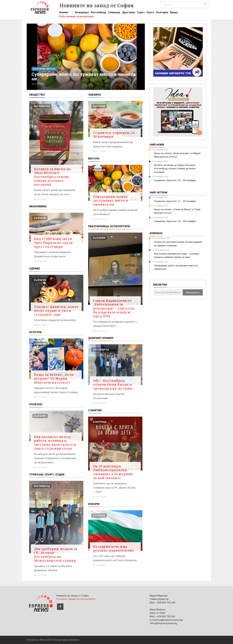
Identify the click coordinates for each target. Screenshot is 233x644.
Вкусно (94, 158)
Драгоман (129, 13)
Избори (94, 504)
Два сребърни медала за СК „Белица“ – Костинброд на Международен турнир (56, 555)
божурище (100, 422)
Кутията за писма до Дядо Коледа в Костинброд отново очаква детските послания (52, 177)
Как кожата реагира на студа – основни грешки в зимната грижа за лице (176, 255)
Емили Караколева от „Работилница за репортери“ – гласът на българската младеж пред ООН (114, 308)
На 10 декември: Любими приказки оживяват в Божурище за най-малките (113, 472)
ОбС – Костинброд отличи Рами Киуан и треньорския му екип (113, 385)
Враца (174, 13)
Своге (150, 13)
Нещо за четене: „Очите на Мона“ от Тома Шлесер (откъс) (177, 211)
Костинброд (98, 13)
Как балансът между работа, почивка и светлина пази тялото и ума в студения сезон (55, 443)
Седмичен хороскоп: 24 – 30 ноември (115, 135)
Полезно (36, 404)
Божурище (82, 13)
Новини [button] (64, 13)
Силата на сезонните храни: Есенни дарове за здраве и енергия (178, 244)
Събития (95, 410)
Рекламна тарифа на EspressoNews (76, 599)
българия (40, 218)
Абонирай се (193, 293)
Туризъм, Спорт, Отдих (47, 475)
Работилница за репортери (76, 17)
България (162, 13)
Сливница (114, 13)
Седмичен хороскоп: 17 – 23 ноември (175, 201)
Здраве (35, 268)
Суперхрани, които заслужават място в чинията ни (110, 200)
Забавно (95, 95)
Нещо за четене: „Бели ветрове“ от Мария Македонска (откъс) (54, 379)
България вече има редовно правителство (113, 548)
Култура (35, 332)
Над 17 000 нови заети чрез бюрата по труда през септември (53, 243)
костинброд (42, 106)
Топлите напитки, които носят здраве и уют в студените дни (56, 311)
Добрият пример (101, 338)
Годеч (141, 13)
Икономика (38, 206)
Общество (37, 95)
